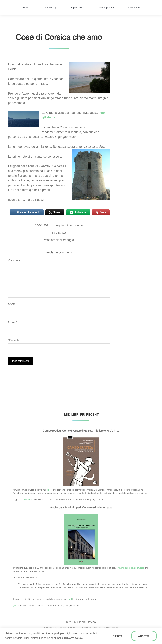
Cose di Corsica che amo (59, 37)
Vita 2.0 (61, 233)
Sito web (13, 340)
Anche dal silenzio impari (131, 568)
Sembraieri (134, 8)
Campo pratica (106, 8)
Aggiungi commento (69, 225)
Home (26, 8)
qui (70, 599)
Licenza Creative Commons (99, 628)
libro (49, 490)
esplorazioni (54, 240)
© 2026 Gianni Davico (81, 622)
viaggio (69, 240)
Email (12, 322)
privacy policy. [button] (74, 638)
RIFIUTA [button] (117, 636)
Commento (16, 260)
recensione (27, 499)
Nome (13, 304)
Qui (14, 606)
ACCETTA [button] (144, 636)
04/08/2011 (42, 225)
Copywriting (49, 8)
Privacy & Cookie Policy (60, 628)
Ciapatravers (77, 8)
